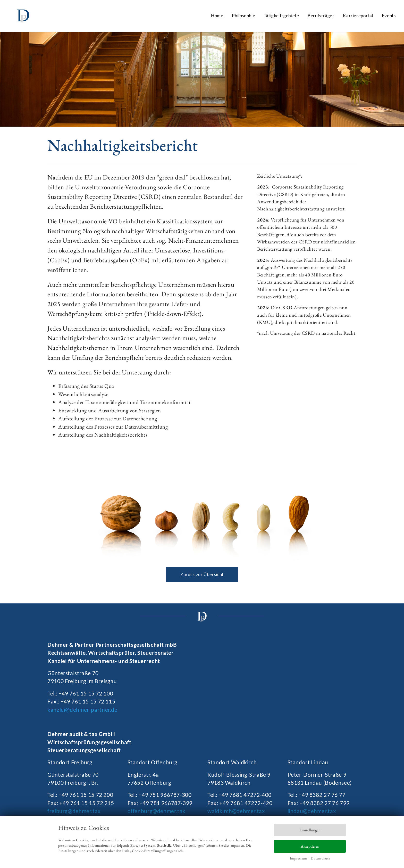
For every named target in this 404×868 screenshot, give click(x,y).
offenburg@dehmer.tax (157, 811)
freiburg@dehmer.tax (74, 811)
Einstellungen (310, 830)
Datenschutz (320, 858)
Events (389, 16)
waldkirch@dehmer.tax (236, 811)
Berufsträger (321, 16)
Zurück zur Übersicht (202, 574)
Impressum (298, 858)
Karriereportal (358, 16)
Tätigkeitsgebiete (281, 16)
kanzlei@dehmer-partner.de (82, 710)
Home (217, 16)
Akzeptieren (310, 846)
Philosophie (243, 16)
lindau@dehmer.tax (312, 811)
